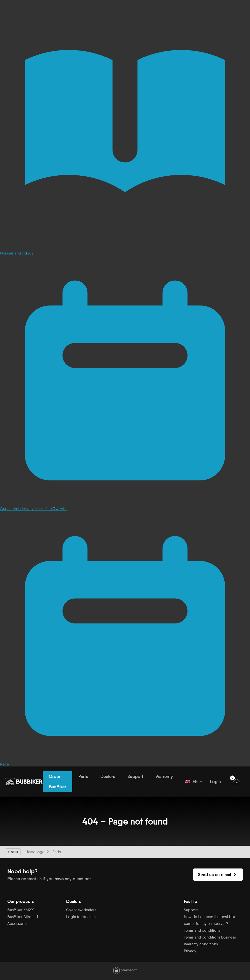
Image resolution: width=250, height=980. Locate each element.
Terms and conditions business (210, 937)
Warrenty (164, 776)
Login (215, 782)
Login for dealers (81, 917)
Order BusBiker (57, 782)
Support (135, 776)
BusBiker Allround (23, 917)
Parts (83, 776)
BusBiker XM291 (21, 910)
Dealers (108, 776)
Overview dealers (81, 910)
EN (191, 782)
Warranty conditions (201, 944)
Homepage (35, 852)
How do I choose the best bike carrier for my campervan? (210, 920)
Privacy (190, 951)
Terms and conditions (202, 930)
